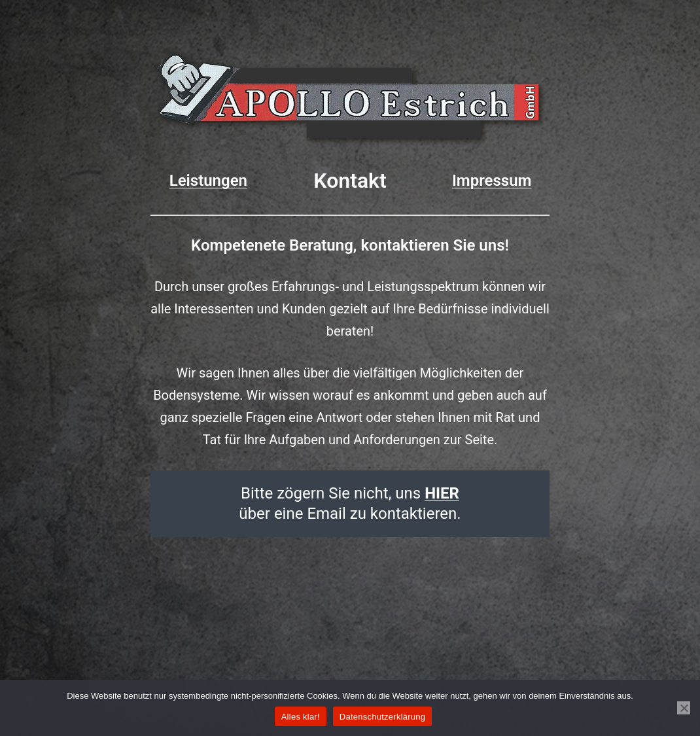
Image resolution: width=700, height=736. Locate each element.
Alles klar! (301, 717)
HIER (442, 493)
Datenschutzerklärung (382, 717)
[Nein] (684, 708)
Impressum (492, 181)
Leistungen (208, 181)
